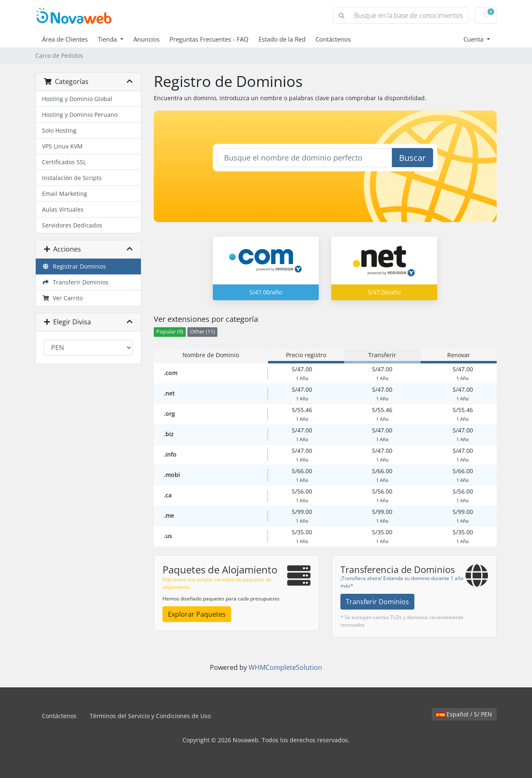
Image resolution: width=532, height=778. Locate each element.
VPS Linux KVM (62, 146)
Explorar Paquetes (197, 614)
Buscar (412, 158)
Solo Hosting (59, 130)
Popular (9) (170, 332)
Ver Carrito (62, 298)
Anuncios (147, 39)
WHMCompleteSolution (285, 667)
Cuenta (474, 39)
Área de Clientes (65, 39)
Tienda (108, 39)
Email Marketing (65, 194)
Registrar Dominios (74, 266)
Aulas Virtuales (63, 209)
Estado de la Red (282, 39)
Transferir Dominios (75, 282)
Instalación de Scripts (72, 178)
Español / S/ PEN (464, 714)
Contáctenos (333, 39)
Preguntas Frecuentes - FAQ (209, 39)
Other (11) (202, 332)
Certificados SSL (64, 162)
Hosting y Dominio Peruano (80, 115)
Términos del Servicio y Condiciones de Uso (150, 716)
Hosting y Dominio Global (77, 99)
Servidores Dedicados (72, 225)
